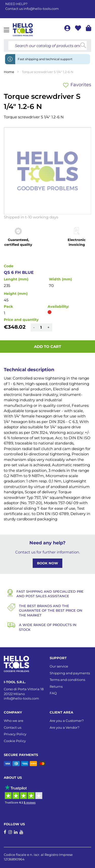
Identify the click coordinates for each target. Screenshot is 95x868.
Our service (59, 666)
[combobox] (48, 46)
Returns (56, 686)
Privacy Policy (15, 734)
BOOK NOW (48, 563)
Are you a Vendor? (64, 727)
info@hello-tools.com (41, 9)
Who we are (14, 721)
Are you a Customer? (67, 721)
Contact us (13, 727)
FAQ (53, 693)
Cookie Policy (15, 741)
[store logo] (23, 30)
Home (9, 72)
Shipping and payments (70, 673)
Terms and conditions (67, 680)
